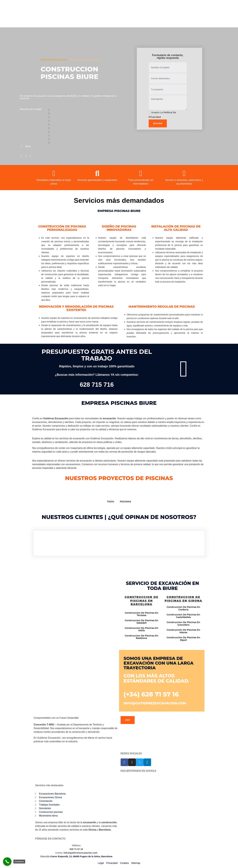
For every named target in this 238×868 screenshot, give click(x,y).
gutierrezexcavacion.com (54, 60)
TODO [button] (111, 501)
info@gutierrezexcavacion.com (155, 703)
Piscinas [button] (125, 501)
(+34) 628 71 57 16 (151, 694)
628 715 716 (97, 385)
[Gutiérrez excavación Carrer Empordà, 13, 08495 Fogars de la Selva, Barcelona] (76, 612)
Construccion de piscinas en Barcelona (142, 601)
